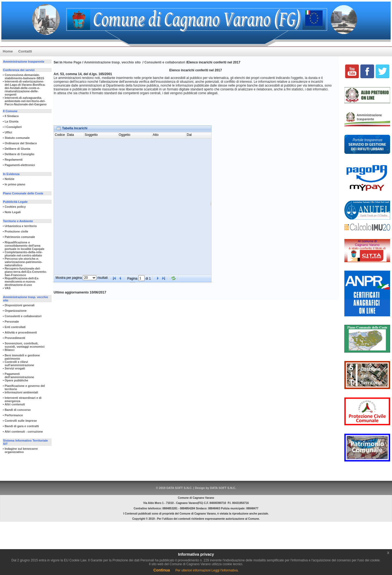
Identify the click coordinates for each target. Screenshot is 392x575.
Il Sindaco (12, 116)
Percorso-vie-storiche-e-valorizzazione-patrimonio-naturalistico (24, 262)
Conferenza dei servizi (19, 70)
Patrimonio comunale (20, 237)
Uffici (8, 132)
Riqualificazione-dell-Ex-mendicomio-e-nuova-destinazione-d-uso (22, 282)
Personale (12, 322)
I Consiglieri (13, 127)
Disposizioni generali (20, 305)
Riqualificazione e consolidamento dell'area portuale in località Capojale (24, 246)
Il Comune (10, 111)
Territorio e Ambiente (18, 221)
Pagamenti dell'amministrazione (19, 375)
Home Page (73, 62)
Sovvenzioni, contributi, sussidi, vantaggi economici (25, 345)
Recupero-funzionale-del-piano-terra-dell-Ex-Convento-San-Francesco (26, 272)
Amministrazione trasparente (24, 62)
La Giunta (12, 121)
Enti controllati (15, 327)
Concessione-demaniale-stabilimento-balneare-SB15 (24, 77)
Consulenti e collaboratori (23, 316)
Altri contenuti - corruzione (24, 432)
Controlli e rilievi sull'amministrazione (19, 363)
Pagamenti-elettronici (20, 165)
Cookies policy (15, 207)
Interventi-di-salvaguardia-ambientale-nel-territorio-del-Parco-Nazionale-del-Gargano (26, 101)
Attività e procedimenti (21, 332)
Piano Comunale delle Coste (23, 193)
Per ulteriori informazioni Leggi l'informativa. (207, 570)
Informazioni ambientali (21, 392)
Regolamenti (14, 160)
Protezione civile (16, 231)
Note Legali (13, 212)
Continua (162, 570)
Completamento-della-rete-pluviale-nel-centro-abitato (24, 254)
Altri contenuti (15, 404)
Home (8, 51)
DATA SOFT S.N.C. (223, 488)
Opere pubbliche (16, 380)
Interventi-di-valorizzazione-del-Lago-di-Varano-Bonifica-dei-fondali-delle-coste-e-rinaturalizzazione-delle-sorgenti (25, 88)
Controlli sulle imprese (21, 421)
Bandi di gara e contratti (22, 426)
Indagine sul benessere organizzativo (21, 450)
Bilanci (10, 350)
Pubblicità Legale (15, 202)
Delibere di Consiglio (19, 154)
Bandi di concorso (18, 410)
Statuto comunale (17, 138)
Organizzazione (16, 311)
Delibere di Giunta (17, 149)
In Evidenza (11, 174)
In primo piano (15, 184)
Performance (14, 415)
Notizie (10, 179)
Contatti (25, 51)
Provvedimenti (15, 338)
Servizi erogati (15, 368)
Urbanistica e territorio (21, 226)
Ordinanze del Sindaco (21, 143)
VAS (8, 288)
